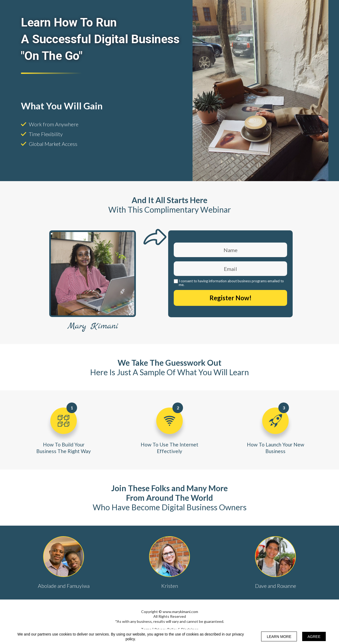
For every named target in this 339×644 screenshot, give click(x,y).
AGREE (314, 637)
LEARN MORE (279, 637)
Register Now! (230, 298)
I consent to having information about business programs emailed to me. (231, 283)
